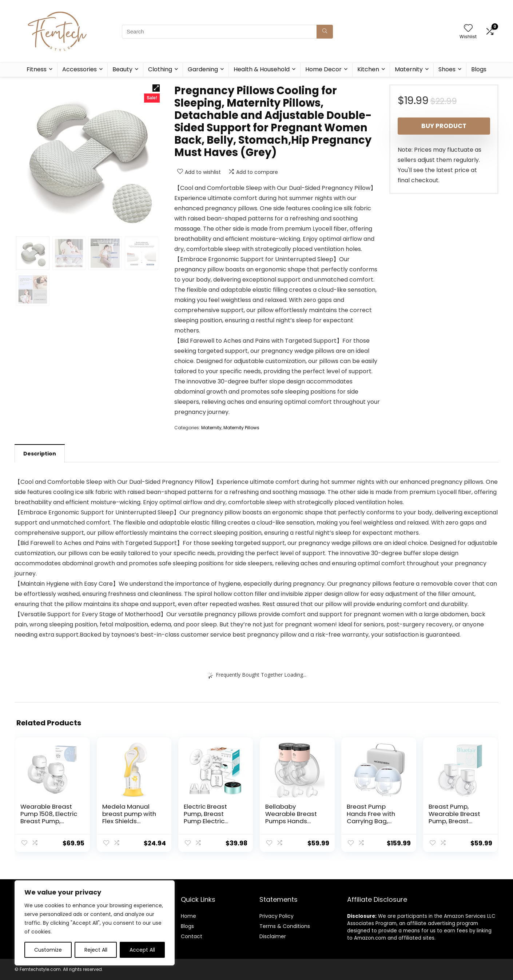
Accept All (142, 950)
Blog (186, 926)
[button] (156, 88)
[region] (95, 923)
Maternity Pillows (241, 428)
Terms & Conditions (285, 926)
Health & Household (262, 69)
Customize (48, 950)
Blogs (479, 69)
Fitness (37, 69)
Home (188, 916)
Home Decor (323, 69)
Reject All (96, 950)
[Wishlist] (468, 29)
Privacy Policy (277, 916)
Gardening (203, 69)
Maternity (409, 69)
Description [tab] (40, 454)
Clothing (160, 69)
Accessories (79, 69)
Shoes (447, 69)
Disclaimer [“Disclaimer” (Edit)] (273, 936)
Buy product (444, 126)
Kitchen (368, 69)
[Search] (325, 32)
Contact (192, 936)
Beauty (122, 69)
